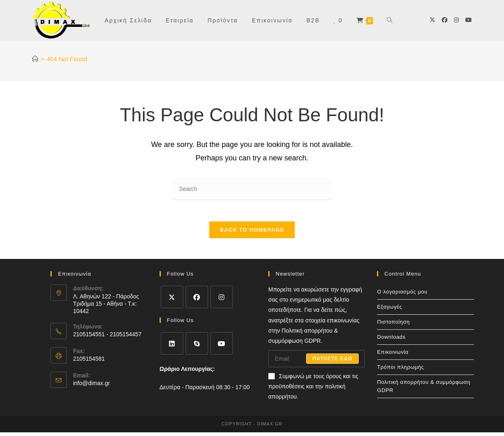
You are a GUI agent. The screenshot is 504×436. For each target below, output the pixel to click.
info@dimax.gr (91, 387)
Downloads (391, 341)
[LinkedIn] (172, 347)
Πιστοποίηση (393, 325)
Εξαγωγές (390, 310)
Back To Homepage (252, 233)
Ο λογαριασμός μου (402, 295)
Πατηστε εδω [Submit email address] (333, 362)
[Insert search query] (252, 190)
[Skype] (197, 347)
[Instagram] (456, 20)
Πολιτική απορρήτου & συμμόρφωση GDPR (424, 390)
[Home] (35, 59)
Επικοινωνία (393, 356)
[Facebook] (445, 20)
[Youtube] (469, 20)
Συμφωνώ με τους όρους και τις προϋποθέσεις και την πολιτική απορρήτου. (313, 390)
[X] (432, 20)
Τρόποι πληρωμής (400, 371)
